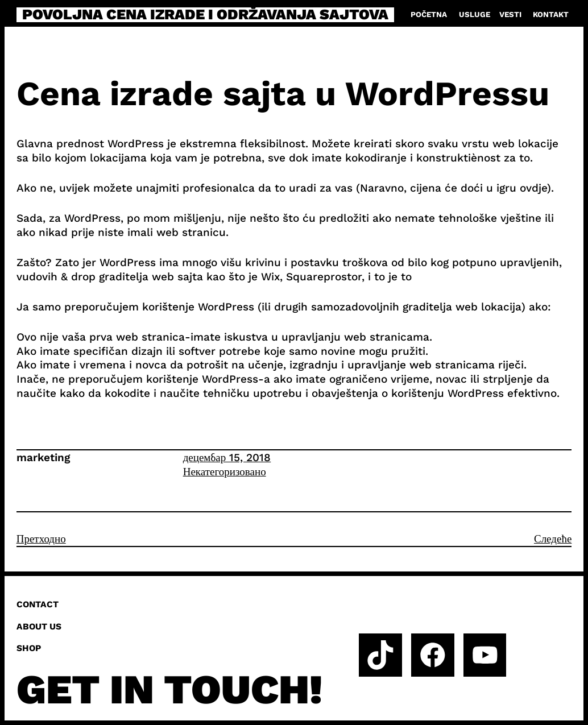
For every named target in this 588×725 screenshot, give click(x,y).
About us (39, 627)
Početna (429, 14)
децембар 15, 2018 (227, 457)
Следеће (553, 539)
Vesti (510, 14)
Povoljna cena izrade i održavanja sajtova (205, 15)
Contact (38, 604)
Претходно (41, 539)
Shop (29, 648)
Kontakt (551, 14)
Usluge (475, 14)
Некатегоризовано (225, 472)
